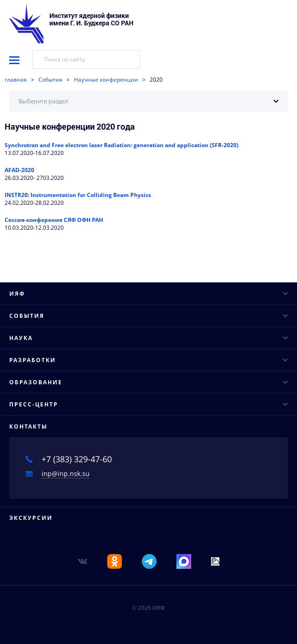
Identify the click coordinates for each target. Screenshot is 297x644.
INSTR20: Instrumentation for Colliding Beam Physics (78, 195)
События (50, 80)
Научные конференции (106, 80)
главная (16, 80)
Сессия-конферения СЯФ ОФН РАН (54, 220)
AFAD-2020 (19, 170)
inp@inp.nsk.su (66, 474)
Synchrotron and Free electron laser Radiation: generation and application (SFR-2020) (121, 145)
